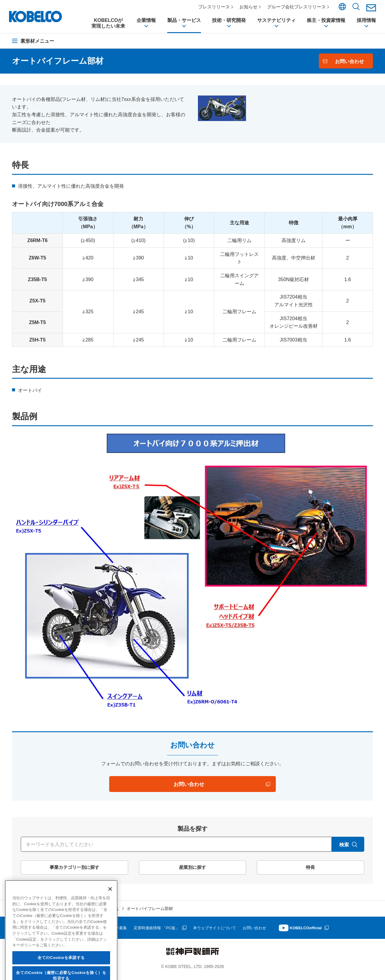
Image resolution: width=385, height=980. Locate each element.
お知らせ (251, 7)
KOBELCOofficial (325, 931)
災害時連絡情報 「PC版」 (166, 931)
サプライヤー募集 (118, 931)
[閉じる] (110, 920)
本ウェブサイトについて (227, 931)
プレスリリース (216, 7)
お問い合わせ (270, 931)
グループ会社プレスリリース (299, 7)
